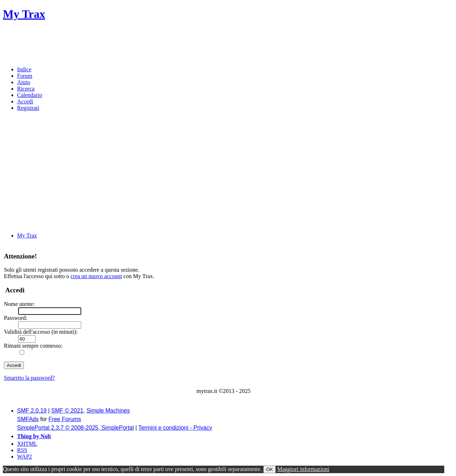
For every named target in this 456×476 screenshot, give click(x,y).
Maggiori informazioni (303, 469)
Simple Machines (108, 411)
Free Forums (65, 419)
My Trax (24, 14)
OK (270, 469)
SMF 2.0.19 (32, 411)
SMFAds (28, 419)
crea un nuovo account (96, 276)
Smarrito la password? (29, 378)
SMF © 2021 (67, 411)
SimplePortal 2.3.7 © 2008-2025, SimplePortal (76, 428)
